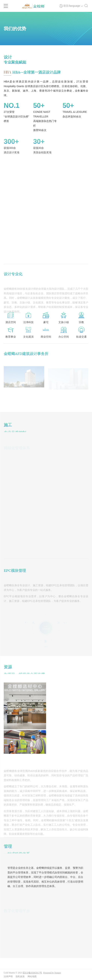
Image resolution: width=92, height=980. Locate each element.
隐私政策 (20, 976)
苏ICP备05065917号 (32, 973)
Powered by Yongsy (52, 973)
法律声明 (8, 976)
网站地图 (32, 976)
